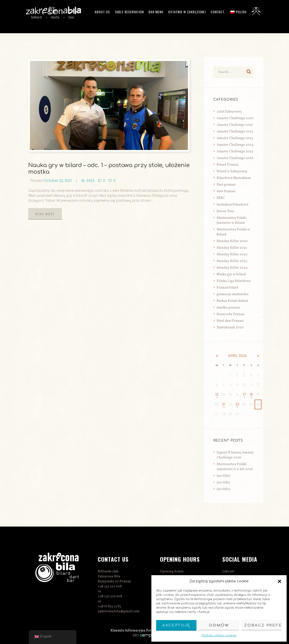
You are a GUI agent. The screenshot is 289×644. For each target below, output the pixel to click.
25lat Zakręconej (229, 112)
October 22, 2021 (58, 181)
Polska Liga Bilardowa (234, 281)
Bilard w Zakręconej (232, 171)
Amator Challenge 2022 (235, 132)
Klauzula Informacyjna (128, 631)
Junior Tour (225, 211)
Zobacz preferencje (263, 625)
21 (224, 404)
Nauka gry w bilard (231, 274)
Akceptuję (176, 625)
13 (217, 395)
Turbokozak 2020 (230, 328)
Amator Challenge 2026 (235, 158)
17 (244, 395)
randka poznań (228, 308)
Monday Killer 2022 (232, 254)
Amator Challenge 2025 (235, 152)
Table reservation (129, 12)
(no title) (223, 476)
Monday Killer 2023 (232, 261)
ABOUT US (102, 12)
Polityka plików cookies (219, 635)
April (237, 356)
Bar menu (156, 12)
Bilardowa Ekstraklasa (234, 178)
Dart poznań (226, 185)
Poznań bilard (227, 288)
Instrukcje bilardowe (233, 205)
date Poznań (226, 191)
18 (251, 395)
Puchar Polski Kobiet (232, 301)
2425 (90, 181)
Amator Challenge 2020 (235, 118)
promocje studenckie (233, 294)
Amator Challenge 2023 (235, 138)
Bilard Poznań (228, 165)
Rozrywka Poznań (231, 314)
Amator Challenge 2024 (235, 145)
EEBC (221, 198)
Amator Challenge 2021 (235, 125)
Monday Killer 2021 (232, 248)
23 (237, 404)
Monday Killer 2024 (232, 268)
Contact (218, 12)
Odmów (219, 625)
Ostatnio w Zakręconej (187, 12)
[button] (280, 581)
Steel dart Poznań (230, 321)
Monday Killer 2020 (232, 241)
